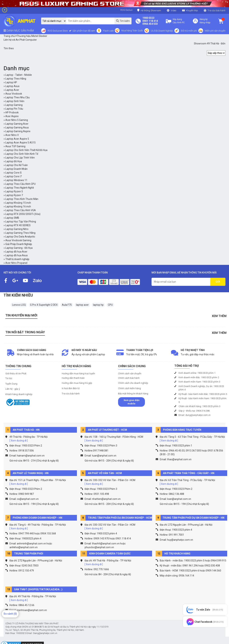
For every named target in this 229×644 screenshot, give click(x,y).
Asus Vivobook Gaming (18, 240)
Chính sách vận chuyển (130, 373)
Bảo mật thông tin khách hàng (133, 394)
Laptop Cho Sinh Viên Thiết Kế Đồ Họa (26, 150)
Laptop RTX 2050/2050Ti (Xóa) (23, 214)
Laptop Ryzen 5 (14, 191)
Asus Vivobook (14, 94)
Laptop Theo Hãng (16, 79)
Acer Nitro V (12, 135)
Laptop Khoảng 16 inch (18, 206)
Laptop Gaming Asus (17, 128)
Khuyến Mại (192, 10)
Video (173, 10)
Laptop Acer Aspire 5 (17, 139)
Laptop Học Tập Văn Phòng (21, 222)
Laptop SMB (12, 218)
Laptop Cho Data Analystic (20, 237)
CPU (110, 305)
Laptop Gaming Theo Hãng (20, 233)
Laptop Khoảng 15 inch (18, 203)
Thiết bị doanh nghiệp (17, 259)
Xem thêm (219, 316)
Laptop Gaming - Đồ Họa (19, 248)
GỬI (218, 282)
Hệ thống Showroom (149, 10)
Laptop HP (11, 82)
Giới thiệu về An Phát (16, 373)
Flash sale (108, 31)
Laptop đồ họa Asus (17, 255)
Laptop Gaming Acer (17, 124)
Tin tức (9, 378)
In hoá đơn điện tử (71, 388)
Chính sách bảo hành (129, 378)
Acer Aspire (12, 116)
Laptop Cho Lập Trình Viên (20, 158)
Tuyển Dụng (11, 384)
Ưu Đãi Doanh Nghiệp (162, 31)
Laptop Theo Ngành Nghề (20, 188)
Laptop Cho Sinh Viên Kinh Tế (22, 154)
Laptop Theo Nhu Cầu (18, 97)
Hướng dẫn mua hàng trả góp (77, 383)
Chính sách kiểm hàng (129, 388)
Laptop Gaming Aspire (18, 131)
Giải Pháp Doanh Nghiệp (19, 244)
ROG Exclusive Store (58, 31)
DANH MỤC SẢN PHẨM (19, 31)
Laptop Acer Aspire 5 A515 (20, 143)
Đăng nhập (205, 23)
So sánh (10, 614)
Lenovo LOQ (19, 305)
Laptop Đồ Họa (14, 161)
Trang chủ (9, 36)
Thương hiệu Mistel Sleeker (31, 36)
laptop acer (82, 305)
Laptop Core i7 (14, 176)
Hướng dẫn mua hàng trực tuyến (78, 373)
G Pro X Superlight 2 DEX (44, 305)
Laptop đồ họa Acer (16, 252)
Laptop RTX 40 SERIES (18, 225)
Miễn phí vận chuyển (215, 31)
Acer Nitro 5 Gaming (17, 120)
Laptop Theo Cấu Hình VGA (21, 210)
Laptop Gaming (14, 105)
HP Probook (12, 112)
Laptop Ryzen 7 (14, 195)
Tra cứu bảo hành (216, 10)
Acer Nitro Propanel (16, 263)
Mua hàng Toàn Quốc (132, 31)
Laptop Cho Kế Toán (17, 165)
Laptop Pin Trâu (14, 109)
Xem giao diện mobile (132, 402)
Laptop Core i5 (14, 173)
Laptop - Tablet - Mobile (19, 75)
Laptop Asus (12, 86)
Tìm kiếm (123, 21)
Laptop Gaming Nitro (17, 229)
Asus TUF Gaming (15, 146)
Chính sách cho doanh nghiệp (133, 383)
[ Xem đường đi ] (19, 441)
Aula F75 (67, 305)
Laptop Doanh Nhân (16, 169)
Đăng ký (204, 19)
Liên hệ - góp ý (13, 389)
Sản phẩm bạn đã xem (84, 31)
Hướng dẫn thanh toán (73, 378)
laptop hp (98, 305)
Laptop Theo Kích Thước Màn (22, 199)
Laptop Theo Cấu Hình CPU (20, 184)
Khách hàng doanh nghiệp (19, 394)
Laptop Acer (12, 90)
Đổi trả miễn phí (189, 31)
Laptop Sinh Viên (15, 101)
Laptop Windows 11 (16, 180)
